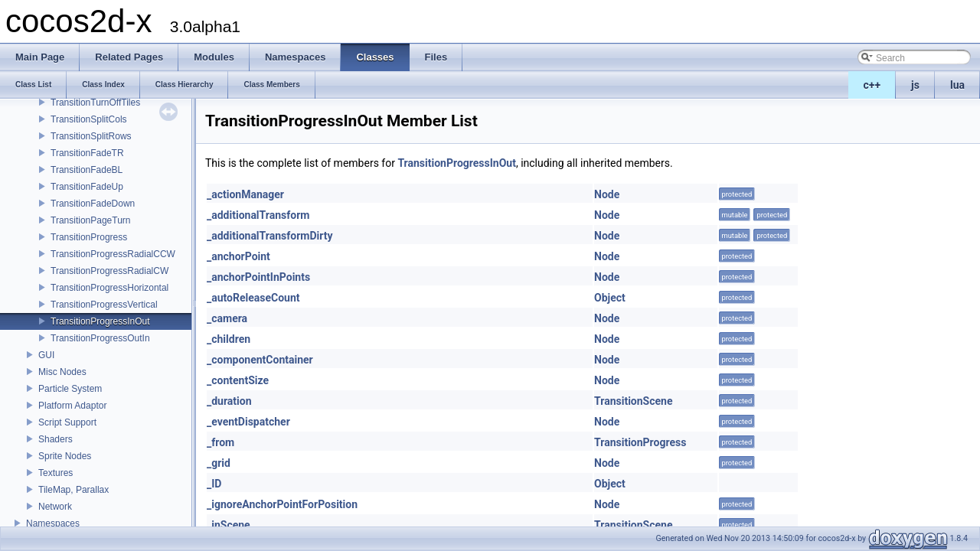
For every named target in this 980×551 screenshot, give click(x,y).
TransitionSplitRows (91, 136)
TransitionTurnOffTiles (95, 103)
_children (229, 339)
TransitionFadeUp (87, 187)
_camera (227, 318)
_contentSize (238, 380)
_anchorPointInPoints (258, 277)
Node (607, 194)
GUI (46, 355)
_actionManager (245, 194)
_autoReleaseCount (253, 298)
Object (610, 298)
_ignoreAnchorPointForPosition (282, 504)
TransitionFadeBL (87, 170)
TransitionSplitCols (89, 119)
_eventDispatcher (248, 422)
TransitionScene (633, 401)
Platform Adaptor (72, 406)
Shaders (56, 439)
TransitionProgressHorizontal (109, 288)
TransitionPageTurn (91, 220)
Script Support (67, 422)
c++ (872, 85)
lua (957, 85)
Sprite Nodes (65, 456)
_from (220, 442)
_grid (219, 463)
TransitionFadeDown (93, 204)
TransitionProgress (89, 237)
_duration (229, 401)
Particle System (70, 389)
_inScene (229, 525)
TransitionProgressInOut (100, 321)
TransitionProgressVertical (104, 305)
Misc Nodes (62, 372)
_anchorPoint (238, 256)
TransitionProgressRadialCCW (113, 254)
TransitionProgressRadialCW (109, 271)
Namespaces (53, 523)
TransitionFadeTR (87, 153)
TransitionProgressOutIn (100, 338)
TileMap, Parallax (73, 490)
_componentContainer (260, 360)
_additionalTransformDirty (269, 236)
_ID (214, 484)
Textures (56, 473)
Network (55, 507)
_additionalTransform (258, 215)
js (915, 85)
